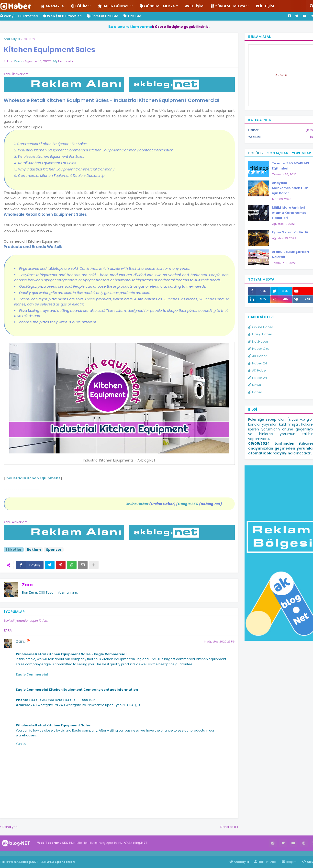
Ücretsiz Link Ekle (102, 16)
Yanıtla (21, 744)
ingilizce (51, 853)
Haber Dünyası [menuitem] (114, 6)
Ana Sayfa (12, 39)
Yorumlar (302, 153)
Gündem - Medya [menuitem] (157, 6)
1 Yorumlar (66, 61)
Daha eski (228, 827)
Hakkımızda (265, 862)
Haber (27, 853)
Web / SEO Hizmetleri (19, 16)
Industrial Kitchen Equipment (33, 478)
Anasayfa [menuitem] (52, 6)
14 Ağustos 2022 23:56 (219, 642)
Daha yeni (10, 827)
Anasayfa (239, 862)
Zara (27, 585)
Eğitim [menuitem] (79, 6)
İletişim (289, 862)
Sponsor (54, 550)
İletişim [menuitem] (194, 6)
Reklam (29, 39)
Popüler (256, 153)
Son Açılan (278, 153)
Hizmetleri (62, 16)
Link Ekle (132, 16)
